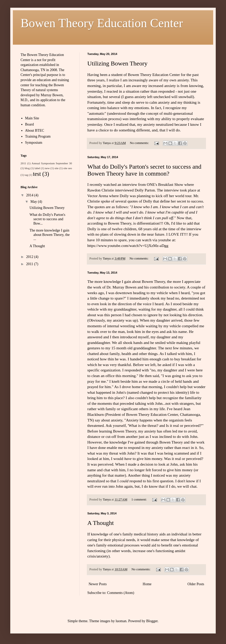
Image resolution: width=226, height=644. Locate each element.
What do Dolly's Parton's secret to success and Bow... (47, 219)
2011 (23, 163)
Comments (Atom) (121, 593)
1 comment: (139, 499)
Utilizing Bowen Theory (117, 63)
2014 (30, 195)
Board (30, 124)
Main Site (32, 118)
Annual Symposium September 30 (52, 163)
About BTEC (35, 131)
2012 (30, 257)
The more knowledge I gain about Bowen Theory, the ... (50, 235)
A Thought (101, 523)
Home (147, 584)
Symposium (34, 143)
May (34, 202)
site (56, 168)
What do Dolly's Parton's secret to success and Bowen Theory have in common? (144, 170)
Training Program (38, 136)
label (37, 168)
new (47, 168)
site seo (68, 168)
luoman (121, 621)
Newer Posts (98, 584)
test (37, 174)
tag (26, 175)
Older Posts (196, 584)
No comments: (140, 143)
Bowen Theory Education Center (102, 23)
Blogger (152, 621)
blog (27, 168)
